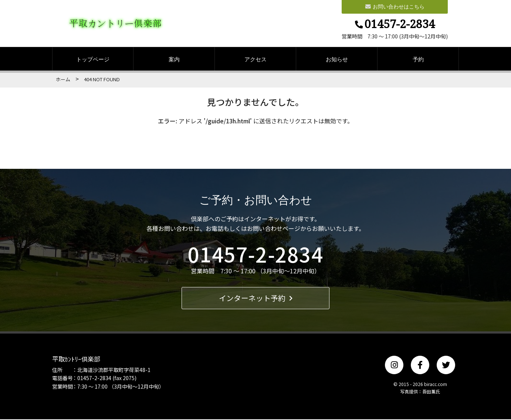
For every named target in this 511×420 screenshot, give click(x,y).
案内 (174, 60)
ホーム (63, 80)
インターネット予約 (256, 299)
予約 (418, 60)
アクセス (255, 60)
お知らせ (337, 60)
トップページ (93, 60)
